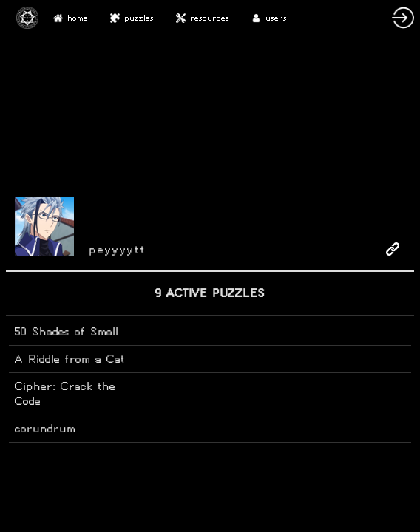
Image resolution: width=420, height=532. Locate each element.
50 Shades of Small (67, 331)
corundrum (45, 428)
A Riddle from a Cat (70, 359)
